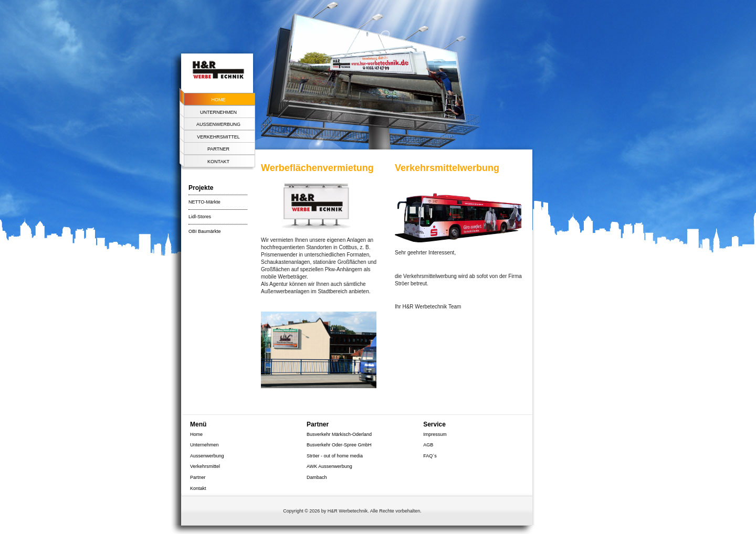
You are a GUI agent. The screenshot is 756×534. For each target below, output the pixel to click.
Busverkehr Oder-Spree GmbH (339, 445)
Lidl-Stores (200, 217)
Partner (218, 149)
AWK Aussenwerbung (329, 466)
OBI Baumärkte (205, 231)
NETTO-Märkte (204, 202)
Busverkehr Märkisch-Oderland (339, 434)
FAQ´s (430, 456)
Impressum (435, 434)
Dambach (317, 477)
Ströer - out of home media (335, 456)
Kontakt (218, 162)
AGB (428, 445)
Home (219, 100)
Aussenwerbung (218, 124)
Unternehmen (218, 112)
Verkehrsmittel (218, 137)
